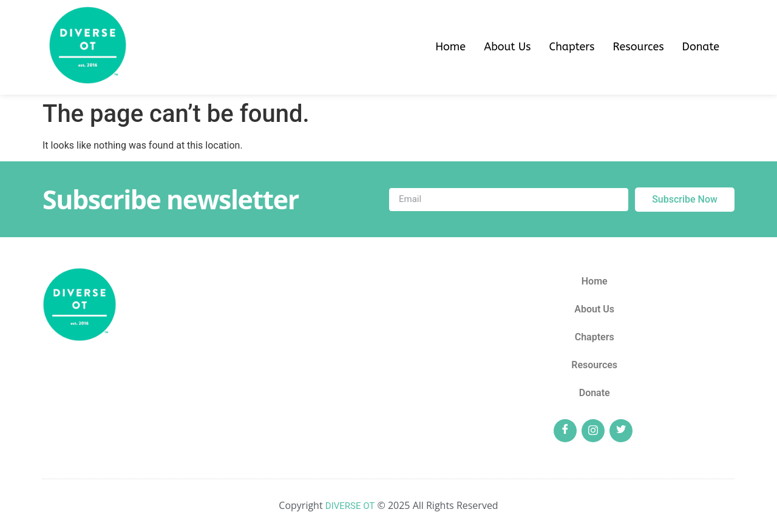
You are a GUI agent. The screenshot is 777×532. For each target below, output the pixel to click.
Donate (701, 47)
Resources (638, 47)
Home (450, 47)
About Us (507, 47)
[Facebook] (565, 431)
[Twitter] (621, 431)
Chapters (572, 47)
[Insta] (593, 431)
